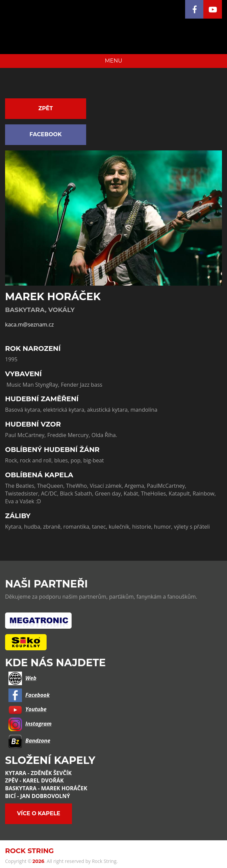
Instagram (30, 724)
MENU (113, 61)
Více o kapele (39, 813)
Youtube (28, 709)
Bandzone (29, 741)
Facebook (45, 134)
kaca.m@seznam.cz (29, 324)
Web (22, 678)
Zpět (46, 108)
